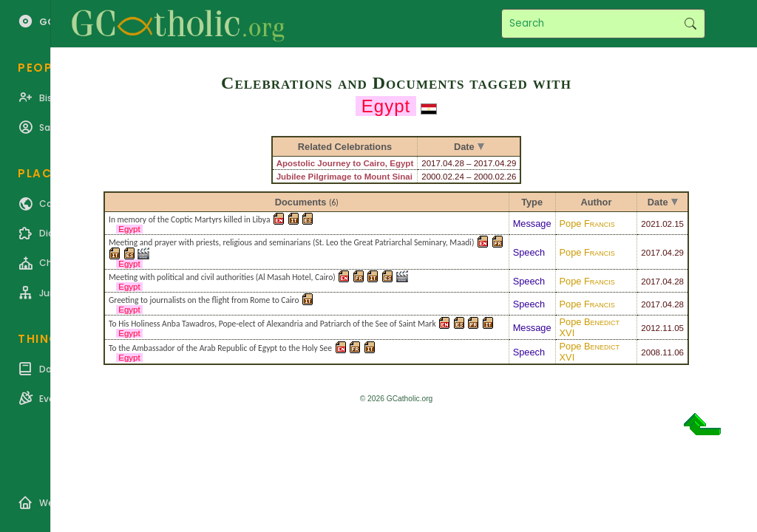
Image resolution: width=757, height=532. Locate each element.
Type (532, 202)
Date (658, 202)
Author (596, 202)
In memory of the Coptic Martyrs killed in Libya (189, 219)
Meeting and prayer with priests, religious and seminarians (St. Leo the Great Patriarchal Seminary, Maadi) (291, 242)
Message (532, 224)
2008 (651, 352)
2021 (651, 224)
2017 (651, 253)
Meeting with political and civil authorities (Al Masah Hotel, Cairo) (222, 277)
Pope (587, 224)
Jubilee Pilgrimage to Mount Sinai (344, 177)
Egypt (129, 229)
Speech (529, 252)
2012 (651, 328)
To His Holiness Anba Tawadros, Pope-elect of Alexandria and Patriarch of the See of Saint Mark (272, 324)
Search (690, 24)
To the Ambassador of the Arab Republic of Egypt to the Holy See (220, 348)
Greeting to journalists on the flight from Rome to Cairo (204, 300)
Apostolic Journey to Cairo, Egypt (345, 163)
